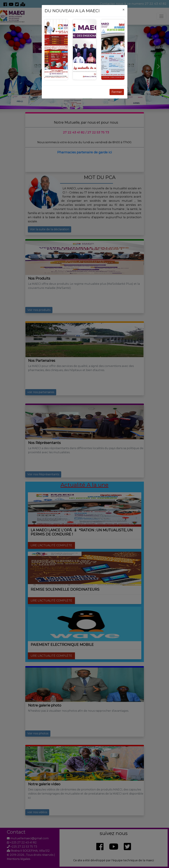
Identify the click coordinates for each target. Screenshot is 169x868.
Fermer (117, 92)
